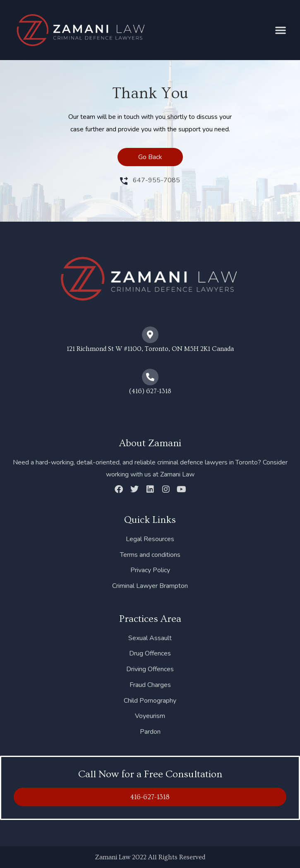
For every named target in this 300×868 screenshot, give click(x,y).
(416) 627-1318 (150, 391)
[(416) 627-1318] (150, 377)
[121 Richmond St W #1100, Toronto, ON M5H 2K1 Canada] (150, 335)
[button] (281, 30)
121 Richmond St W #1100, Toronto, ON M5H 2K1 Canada (150, 349)
